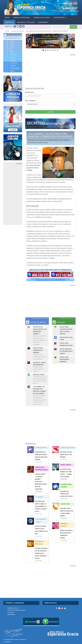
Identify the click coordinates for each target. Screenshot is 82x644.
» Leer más (38, 462)
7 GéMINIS (10, 58)
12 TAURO (9, 71)
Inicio (7, 31)
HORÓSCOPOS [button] (60, 17)
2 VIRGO (10, 44)
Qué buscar (30, 92)
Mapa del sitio (11, 614)
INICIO (7, 17)
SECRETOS (9, 22)
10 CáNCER (10, 66)
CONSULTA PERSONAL (22, 17)
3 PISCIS (10, 47)
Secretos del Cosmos (17, 31)
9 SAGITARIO (11, 63)
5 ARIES (9, 52)
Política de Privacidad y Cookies (16, 610)
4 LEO (9, 49)
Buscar (73, 27)
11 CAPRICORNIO (12, 68)
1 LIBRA (9, 41)
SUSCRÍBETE (43, 22)
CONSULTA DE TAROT (42, 17)
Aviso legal (11, 612)
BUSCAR (50, 112)
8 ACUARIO (10, 60)
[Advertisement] (13, 196)
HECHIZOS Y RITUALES (26, 22)
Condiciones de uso (13, 608)
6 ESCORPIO (11, 55)
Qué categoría (31, 100)
